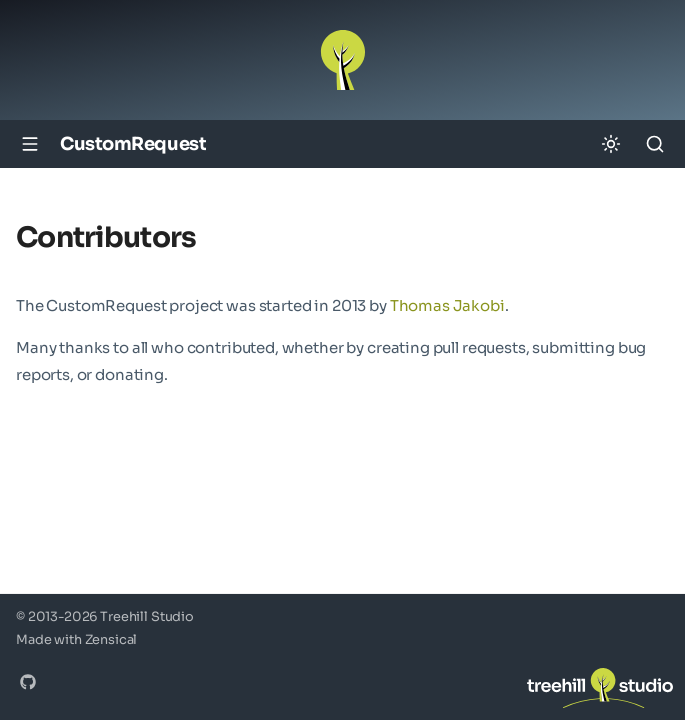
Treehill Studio (147, 617)
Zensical (111, 640)
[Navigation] (30, 144)
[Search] (655, 144)
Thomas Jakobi (447, 305)
